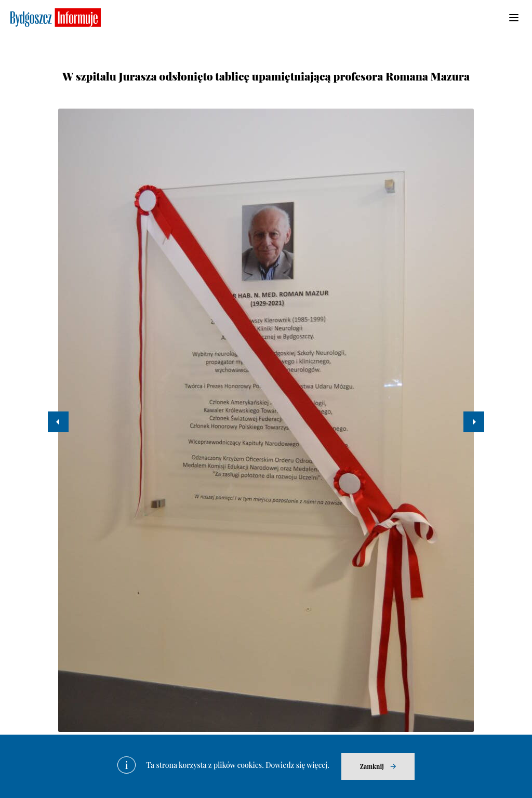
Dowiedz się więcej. (297, 765)
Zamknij (372, 766)
